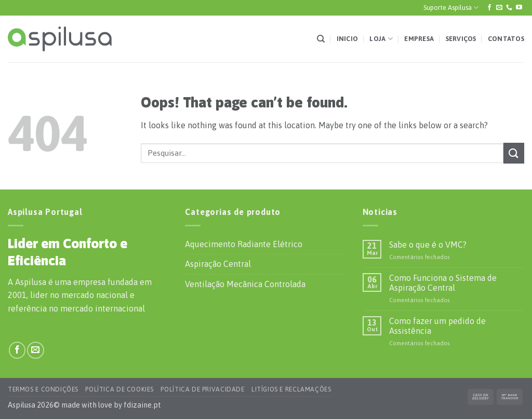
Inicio (348, 39)
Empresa (419, 39)
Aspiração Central (218, 264)
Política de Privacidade (202, 389)
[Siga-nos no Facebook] (489, 8)
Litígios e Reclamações (291, 389)
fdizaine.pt (142, 405)
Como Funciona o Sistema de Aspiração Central (443, 283)
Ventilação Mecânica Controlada (245, 284)
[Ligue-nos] (509, 8)
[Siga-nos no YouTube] (519, 8)
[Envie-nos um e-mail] (499, 8)
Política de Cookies (119, 389)
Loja (381, 39)
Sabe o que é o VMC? (428, 245)
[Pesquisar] (321, 39)
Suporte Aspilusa (451, 8)
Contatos (506, 39)
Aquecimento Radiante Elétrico (244, 244)
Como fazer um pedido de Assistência (437, 326)
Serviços (461, 39)
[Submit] (514, 153)
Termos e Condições (43, 389)
